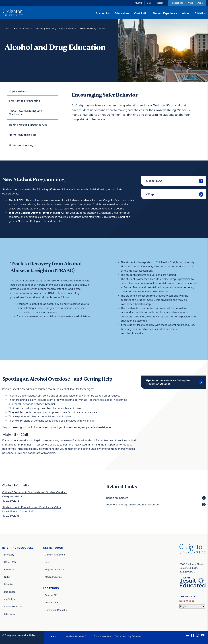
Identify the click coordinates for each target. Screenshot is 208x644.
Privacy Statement (102, 637)
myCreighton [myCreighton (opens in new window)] (11, 599)
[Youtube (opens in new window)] (203, 636)
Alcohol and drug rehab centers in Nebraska (133, 505)
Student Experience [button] (165, 13)
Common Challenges (23, 145)
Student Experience (23, 29)
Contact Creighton (55, 555)
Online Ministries (13, 607)
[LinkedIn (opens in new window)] (188, 636)
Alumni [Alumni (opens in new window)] (138, 3)
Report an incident (117, 498)
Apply (200, 3)
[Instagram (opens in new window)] (198, 636)
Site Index (10, 614)
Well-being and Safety (46, 29)
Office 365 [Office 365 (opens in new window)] (10, 562)
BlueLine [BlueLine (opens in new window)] (9, 570)
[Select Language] (192, 606)
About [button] (186, 13)
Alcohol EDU (154, 181)
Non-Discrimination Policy (78, 637)
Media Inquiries (53, 577)
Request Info (176, 3)
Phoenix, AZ (51, 603)
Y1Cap (150, 194)
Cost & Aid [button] (141, 13)
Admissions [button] (122, 13)
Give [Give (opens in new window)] (149, 3)
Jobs (47, 562)
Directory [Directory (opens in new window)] (9, 555)
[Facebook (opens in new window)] (193, 636)
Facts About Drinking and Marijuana (26, 113)
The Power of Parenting (25, 101)
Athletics (200, 13)
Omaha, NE (51, 595)
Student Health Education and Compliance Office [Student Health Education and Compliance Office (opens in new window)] (32, 507)
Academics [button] (103, 13)
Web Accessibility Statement (128, 637)
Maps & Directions (55, 570)
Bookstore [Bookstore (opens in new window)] (10, 592)
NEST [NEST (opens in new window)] (7, 577)
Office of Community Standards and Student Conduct (35, 492)
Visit (190, 3)
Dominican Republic (56, 610)
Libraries (9, 584)
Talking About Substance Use (28, 125)
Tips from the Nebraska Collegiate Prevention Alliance (168, 382)
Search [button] (159, 3)
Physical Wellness (68, 29)
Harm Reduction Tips (23, 135)
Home (7, 29)
